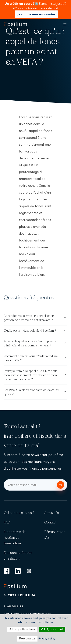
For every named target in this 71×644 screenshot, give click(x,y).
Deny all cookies (22, 629)
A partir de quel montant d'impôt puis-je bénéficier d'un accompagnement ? (30, 343)
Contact (50, 522)
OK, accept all (52, 629)
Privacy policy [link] (47, 639)
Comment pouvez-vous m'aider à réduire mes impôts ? (31, 358)
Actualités (52, 513)
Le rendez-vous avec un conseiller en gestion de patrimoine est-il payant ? (29, 318)
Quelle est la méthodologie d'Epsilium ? (30, 331)
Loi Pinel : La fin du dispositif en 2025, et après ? (31, 392)
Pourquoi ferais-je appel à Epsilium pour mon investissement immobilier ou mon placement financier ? (30, 375)
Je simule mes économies (37, 14)
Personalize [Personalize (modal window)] (27, 639)
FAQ (7, 522)
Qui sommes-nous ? (19, 513)
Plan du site (14, 607)
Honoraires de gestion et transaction (15, 538)
